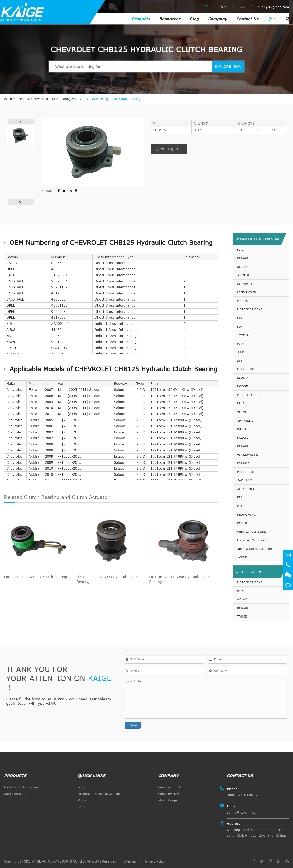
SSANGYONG (246, 514)
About (168, 800)
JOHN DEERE (246, 275)
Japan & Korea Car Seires (255, 549)
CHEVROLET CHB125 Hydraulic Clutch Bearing (107, 99)
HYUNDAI (244, 463)
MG (239, 506)
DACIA (242, 429)
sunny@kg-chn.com (270, 6)
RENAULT (244, 258)
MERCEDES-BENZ (250, 309)
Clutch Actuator (250, 572)
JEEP (240, 352)
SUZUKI (243, 438)
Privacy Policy (155, 861)
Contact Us (247, 19)
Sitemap (130, 861)
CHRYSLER (245, 420)
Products (141, 19)
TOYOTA (243, 335)
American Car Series (252, 532)
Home (13, 99)
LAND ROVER (247, 292)
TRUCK (242, 557)
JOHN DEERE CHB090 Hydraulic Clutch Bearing (108, 579)
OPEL (241, 361)
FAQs (81, 807)
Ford (240, 250)
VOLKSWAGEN (248, 455)
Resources (170, 19)
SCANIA (243, 378)
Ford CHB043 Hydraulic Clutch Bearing (36, 577)
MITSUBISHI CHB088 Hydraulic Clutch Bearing (180, 579)
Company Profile (170, 787)
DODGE (242, 386)
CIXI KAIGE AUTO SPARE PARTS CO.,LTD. (55, 861)
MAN (240, 344)
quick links (92, 776)
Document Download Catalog (99, 794)
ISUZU (242, 403)
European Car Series (252, 540)
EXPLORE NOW (228, 66)
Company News (169, 794)
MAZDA (242, 301)
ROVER (242, 523)
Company (218, 19)
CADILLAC (244, 480)
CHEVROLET (246, 284)
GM (239, 318)
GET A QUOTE (169, 149)
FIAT (240, 326)
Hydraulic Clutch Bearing (53, 99)
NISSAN (243, 267)
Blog (194, 19)
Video (82, 800)
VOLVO (242, 412)
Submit (133, 725)
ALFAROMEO (246, 489)
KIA (240, 497)
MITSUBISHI (246, 369)
